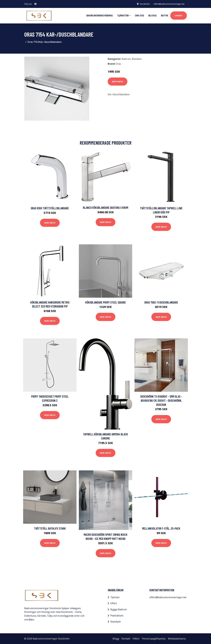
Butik (165, 16)
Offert (179, 16)
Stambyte (116, 622)
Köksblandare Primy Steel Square (106, 302)
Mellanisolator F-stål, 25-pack (161, 528)
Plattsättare (117, 616)
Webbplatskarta (177, 639)
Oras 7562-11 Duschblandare (161, 302)
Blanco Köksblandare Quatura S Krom (106, 208)
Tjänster (115, 597)
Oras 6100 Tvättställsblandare (50, 208)
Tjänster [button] (123, 16)
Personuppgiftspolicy (154, 639)
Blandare (137, 59)
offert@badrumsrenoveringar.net (169, 4)
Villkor (136, 639)
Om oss (139, 16)
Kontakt (126, 639)
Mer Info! (118, 81)
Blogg (153, 16)
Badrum (126, 59)
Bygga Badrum (119, 609)
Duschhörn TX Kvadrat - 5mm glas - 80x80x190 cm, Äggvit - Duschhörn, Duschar (161, 400)
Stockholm (145, 4)
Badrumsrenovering (100, 16)
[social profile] (35, 4)
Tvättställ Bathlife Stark (50, 528)
